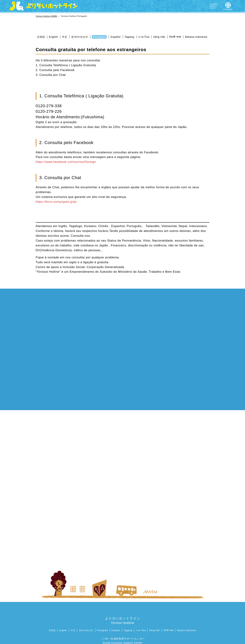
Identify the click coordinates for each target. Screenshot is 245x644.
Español (116, 37)
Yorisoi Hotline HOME (46, 16)
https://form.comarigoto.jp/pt (56, 202)
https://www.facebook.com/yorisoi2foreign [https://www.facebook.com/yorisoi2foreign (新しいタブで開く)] (66, 162)
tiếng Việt (159, 37)
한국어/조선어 (80, 37)
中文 (65, 37)
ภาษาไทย (144, 37)
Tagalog (129, 37)
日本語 (41, 37)
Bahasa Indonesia (196, 37)
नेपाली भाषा (175, 37)
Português (99, 37)
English (53, 37)
